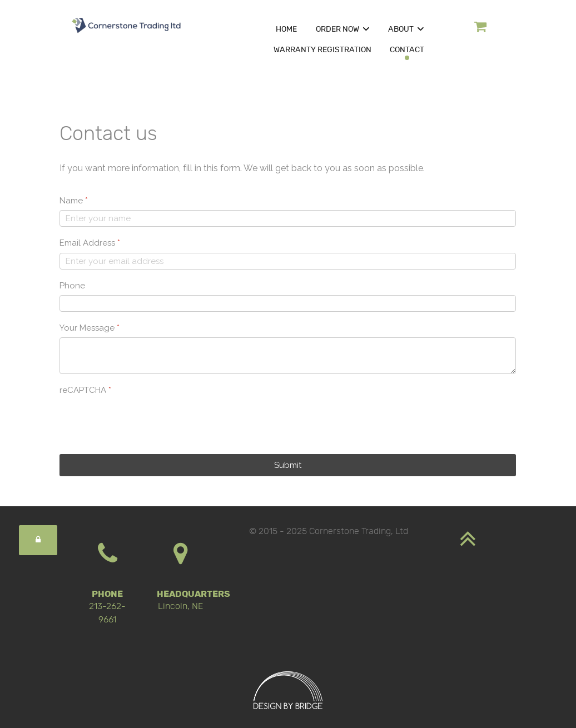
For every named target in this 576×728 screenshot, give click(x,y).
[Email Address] (288, 261)
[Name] (288, 218)
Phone (72, 286)
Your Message (90, 328)
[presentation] (144, 421)
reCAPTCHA (85, 390)
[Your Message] (288, 356)
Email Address (90, 243)
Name (74, 201)
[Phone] (288, 303)
